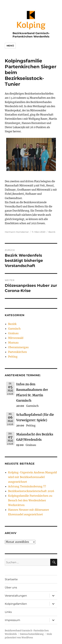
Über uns (11, 587)
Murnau (13, 343)
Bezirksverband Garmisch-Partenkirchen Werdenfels (31, 35)
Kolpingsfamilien (16, 604)
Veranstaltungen (16, 596)
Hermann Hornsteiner (17, 232)
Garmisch (14, 329)
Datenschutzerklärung (32, 634)
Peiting (13, 357)
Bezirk (52, 232)
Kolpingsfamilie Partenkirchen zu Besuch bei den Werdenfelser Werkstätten (30, 500)
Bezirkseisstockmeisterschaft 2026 (31, 491)
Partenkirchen (18, 352)
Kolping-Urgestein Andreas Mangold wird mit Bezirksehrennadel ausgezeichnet (32, 477)
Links (8, 612)
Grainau (13, 333)
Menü (10, 46)
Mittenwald (16, 338)
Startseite (11, 579)
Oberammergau (18, 347)
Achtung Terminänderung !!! (27, 486)
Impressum (12, 620)
